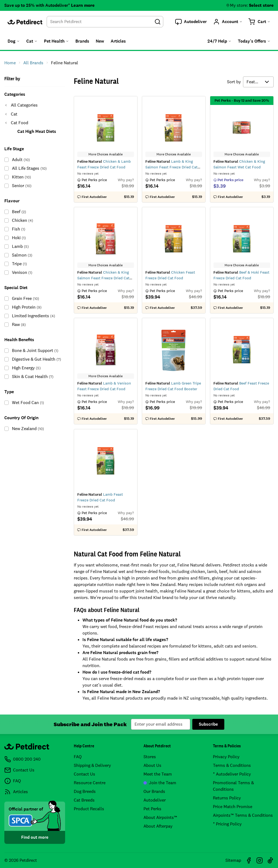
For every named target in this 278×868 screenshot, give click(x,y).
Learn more (83, 5)
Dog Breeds (85, 791)
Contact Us (84, 774)
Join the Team (160, 783)
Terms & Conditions (232, 765)
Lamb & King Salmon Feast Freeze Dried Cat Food (171, 167)
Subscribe (208, 724)
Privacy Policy (226, 757)
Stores (150, 757)
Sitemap (233, 860)
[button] (191, 22)
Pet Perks (152, 809)
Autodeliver (155, 800)
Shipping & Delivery (92, 765)
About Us (152, 765)
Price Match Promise (233, 807)
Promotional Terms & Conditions (233, 786)
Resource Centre (90, 783)
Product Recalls (89, 809)
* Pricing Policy (227, 824)
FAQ (78, 757)
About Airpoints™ (160, 817)
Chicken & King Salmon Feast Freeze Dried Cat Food (103, 278)
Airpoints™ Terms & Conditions (243, 815)
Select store (261, 5)
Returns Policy (227, 798)
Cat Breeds (84, 800)
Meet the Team (158, 774)
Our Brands (154, 791)
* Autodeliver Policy (232, 774)
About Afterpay (158, 826)
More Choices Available (106, 154)
